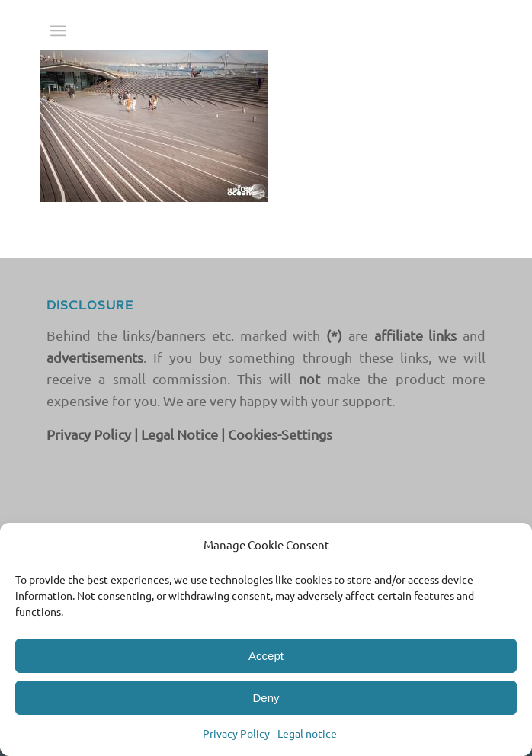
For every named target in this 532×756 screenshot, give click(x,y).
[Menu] (58, 30)
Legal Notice (179, 434)
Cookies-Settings (280, 434)
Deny (266, 698)
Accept (266, 656)
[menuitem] (58, 30)
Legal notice (307, 733)
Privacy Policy (236, 733)
